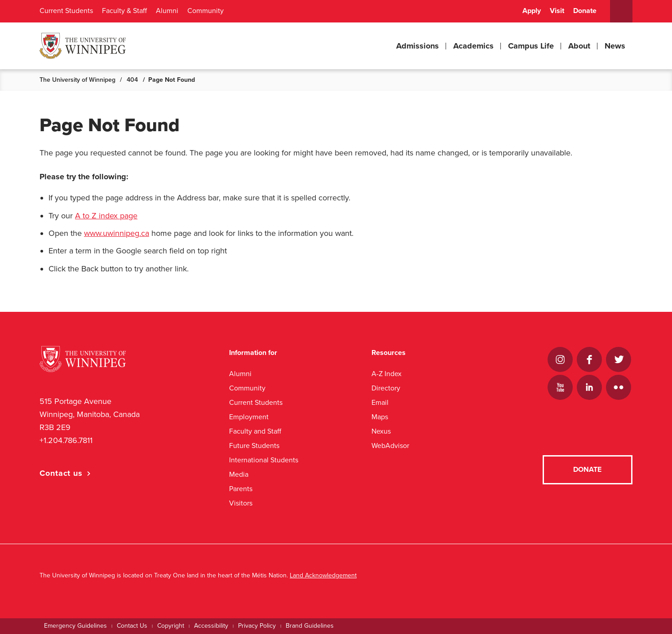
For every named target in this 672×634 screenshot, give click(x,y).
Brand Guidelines (310, 626)
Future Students (254, 446)
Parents (241, 489)
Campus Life (531, 46)
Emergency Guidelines (75, 626)
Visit (557, 11)
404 (132, 80)
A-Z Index (387, 374)
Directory (386, 388)
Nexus (381, 431)
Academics (473, 46)
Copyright (171, 626)
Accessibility (211, 626)
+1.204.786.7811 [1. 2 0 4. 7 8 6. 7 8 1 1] (66, 440)
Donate (585, 11)
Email (380, 402)
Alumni (167, 11)
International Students (264, 460)
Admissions (418, 46)
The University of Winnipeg (77, 80)
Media (239, 474)
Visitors (241, 503)
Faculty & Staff (124, 11)
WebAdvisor (390, 446)
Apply (532, 11)
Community (206, 11)
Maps (380, 417)
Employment (249, 417)
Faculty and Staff (255, 431)
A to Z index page (106, 216)
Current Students (66, 11)
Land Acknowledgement (323, 575)
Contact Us (132, 626)
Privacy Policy (257, 626)
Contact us (61, 473)
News (615, 46)
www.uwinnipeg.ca (117, 233)
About (579, 46)
